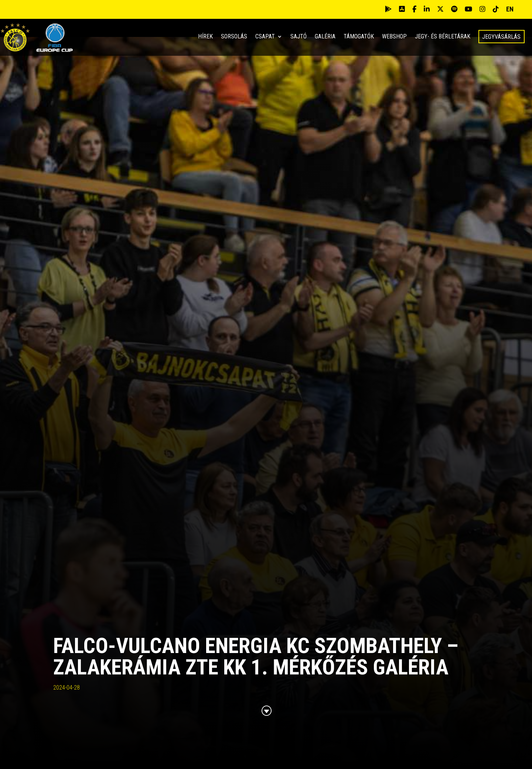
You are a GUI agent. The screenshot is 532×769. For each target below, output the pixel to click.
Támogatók (359, 37)
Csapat (265, 37)
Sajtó (299, 37)
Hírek (205, 37)
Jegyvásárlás (501, 37)
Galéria (325, 37)
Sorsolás (234, 37)
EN (510, 9)
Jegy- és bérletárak (443, 37)
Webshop (394, 37)
